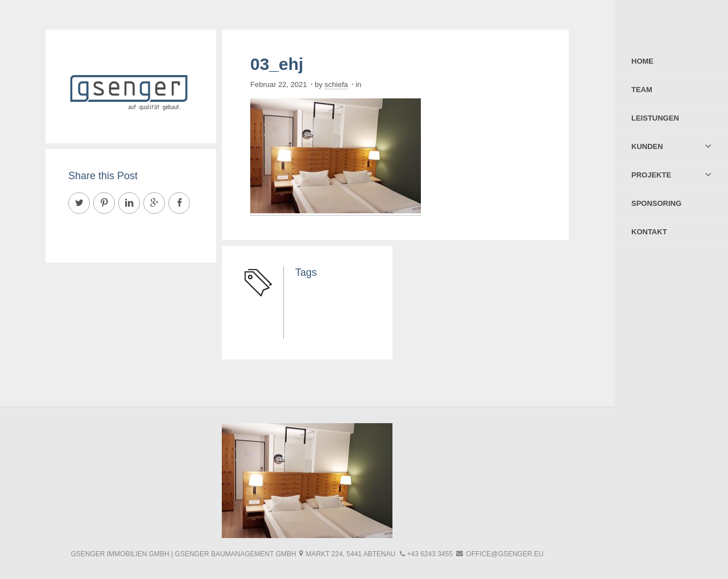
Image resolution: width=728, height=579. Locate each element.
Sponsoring (656, 203)
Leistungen (655, 118)
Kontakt (649, 232)
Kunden (647, 146)
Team (642, 90)
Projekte (651, 175)
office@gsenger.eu (504, 554)
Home (642, 61)
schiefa (336, 84)
